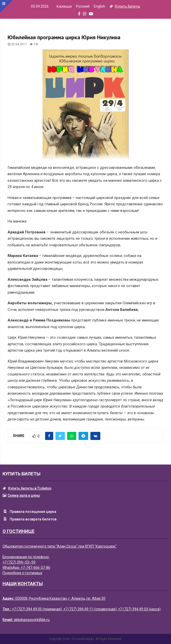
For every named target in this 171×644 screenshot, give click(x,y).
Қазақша (64, 6)
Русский (83, 6)
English (99, 6)
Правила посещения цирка (29, 512)
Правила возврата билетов (30, 519)
